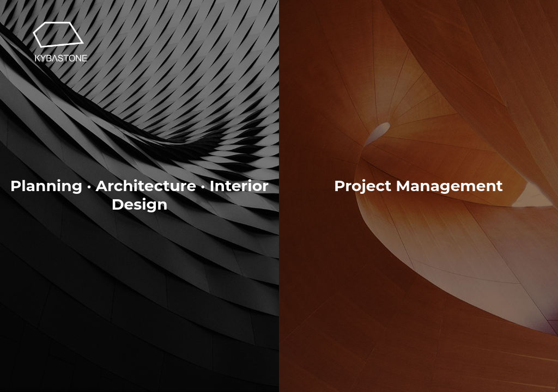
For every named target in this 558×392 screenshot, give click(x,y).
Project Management (418, 186)
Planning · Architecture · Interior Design (139, 189)
